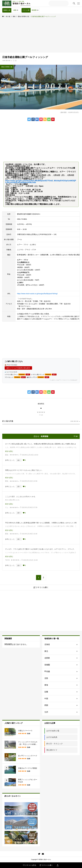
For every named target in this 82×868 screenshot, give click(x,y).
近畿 (62, 692)
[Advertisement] (41, 36)
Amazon (22, 375)
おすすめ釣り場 (53, 731)
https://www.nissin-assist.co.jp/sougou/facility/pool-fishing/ (37, 294)
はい (19, 460)
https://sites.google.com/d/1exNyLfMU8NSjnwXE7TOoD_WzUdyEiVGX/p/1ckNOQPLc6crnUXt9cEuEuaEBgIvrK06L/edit (41, 182)
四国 (62, 705)
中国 (62, 699)
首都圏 (62, 665)
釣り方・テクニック (55, 744)
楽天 (28, 375)
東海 (62, 685)
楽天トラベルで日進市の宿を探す (18, 368)
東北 (62, 651)
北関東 (62, 658)
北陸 (62, 678)
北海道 (62, 645)
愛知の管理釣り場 (7, 67)
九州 (62, 712)
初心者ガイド (52, 750)
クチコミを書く (46, 865)
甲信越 (62, 672)
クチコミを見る (30, 865)
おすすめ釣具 (52, 737)
